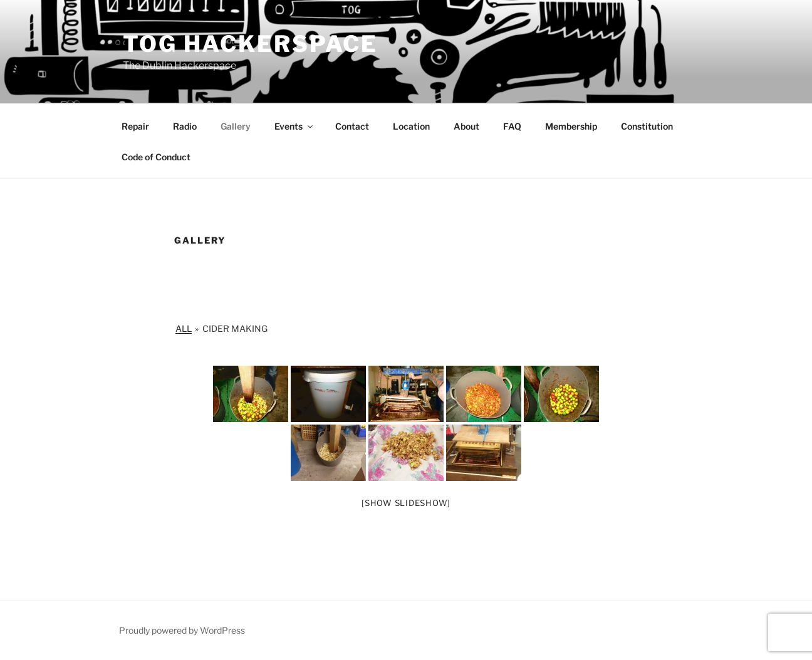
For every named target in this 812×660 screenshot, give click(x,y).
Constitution (647, 126)
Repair (135, 126)
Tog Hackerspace (250, 44)
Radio (185, 126)
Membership (571, 126)
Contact (352, 126)
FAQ (512, 126)
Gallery (236, 126)
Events (294, 126)
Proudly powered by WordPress (182, 630)
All (184, 328)
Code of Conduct (156, 157)
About (466, 126)
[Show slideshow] (406, 503)
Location (411, 126)
